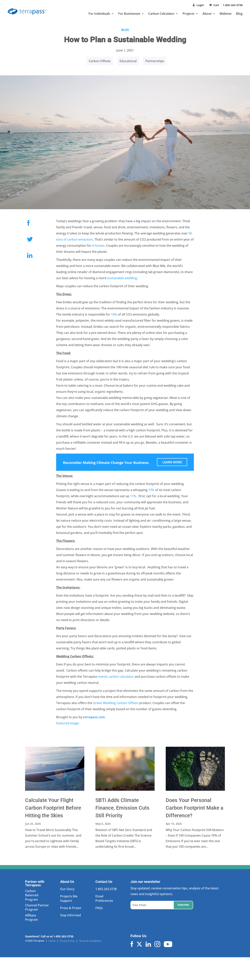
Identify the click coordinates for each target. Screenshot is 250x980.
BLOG (125, 30)
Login (200, 5)
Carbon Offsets (100, 61)
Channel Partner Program (37, 907)
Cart (217, 5)
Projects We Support (69, 898)
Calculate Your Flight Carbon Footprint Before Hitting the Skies (53, 808)
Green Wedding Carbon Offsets (116, 703)
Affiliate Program (32, 917)
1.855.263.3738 (106, 889)
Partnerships (155, 61)
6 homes (98, 246)
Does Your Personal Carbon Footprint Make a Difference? (195, 808)
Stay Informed (70, 915)
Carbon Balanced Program (32, 895)
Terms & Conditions (90, 941)
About (207, 14)
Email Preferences (104, 898)
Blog (239, 14)
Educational (128, 61)
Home (52, 941)
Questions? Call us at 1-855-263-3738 (49, 936)
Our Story (67, 889)
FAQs (99, 908)
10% (114, 314)
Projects (189, 14)
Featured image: (68, 723)
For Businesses (129, 14)
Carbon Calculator (161, 14)
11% (133, 496)
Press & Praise (71, 908)
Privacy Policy (67, 941)
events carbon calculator (116, 677)
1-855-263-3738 (233, 5)
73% (151, 490)
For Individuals (99, 14)
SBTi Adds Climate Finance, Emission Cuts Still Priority (122, 808)
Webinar (226, 14)
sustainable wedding (122, 278)
